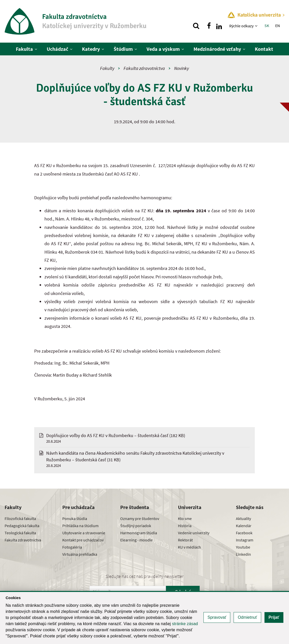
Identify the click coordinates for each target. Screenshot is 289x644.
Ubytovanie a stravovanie (84, 533)
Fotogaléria (72, 547)
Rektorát (185, 540)
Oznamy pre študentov (140, 518)
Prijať (274, 617)
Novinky (182, 68)
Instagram (245, 540)
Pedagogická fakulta (22, 526)
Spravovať (217, 617)
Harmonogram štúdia (139, 533)
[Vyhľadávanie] (196, 26)
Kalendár (244, 526)
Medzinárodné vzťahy (217, 49)
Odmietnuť (247, 617)
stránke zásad (185, 624)
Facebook (244, 533)
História (185, 526)
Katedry (91, 49)
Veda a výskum (163, 49)
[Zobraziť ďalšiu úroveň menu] (257, 26)
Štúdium (123, 49)
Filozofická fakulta (20, 518)
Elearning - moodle (136, 540)
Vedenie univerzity (194, 533)
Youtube (243, 547)
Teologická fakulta (20, 533)
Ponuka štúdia (75, 518)
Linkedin (243, 554)
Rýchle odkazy (241, 26)
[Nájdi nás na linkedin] (219, 26)
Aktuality (243, 518)
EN (278, 26)
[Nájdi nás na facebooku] (209, 26)
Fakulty (107, 68)
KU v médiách (189, 547)
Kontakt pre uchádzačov (83, 540)
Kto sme (185, 518)
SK (267, 26)
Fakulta (24, 49)
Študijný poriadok (136, 526)
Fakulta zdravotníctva (144, 68)
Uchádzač (57, 49)
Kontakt (264, 49)
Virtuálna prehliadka (80, 554)
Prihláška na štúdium (80, 526)
